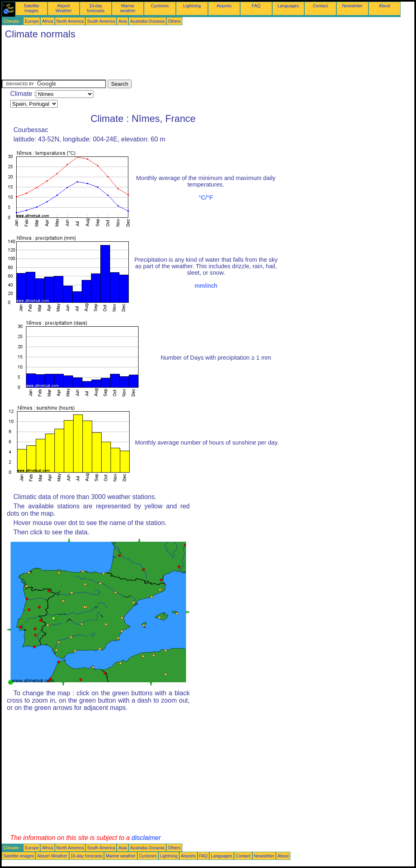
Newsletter (352, 6)
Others (174, 21)
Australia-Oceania (147, 21)
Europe (32, 21)
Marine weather (128, 8)
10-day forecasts (96, 8)
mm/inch (206, 286)
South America (101, 21)
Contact (320, 6)
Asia (122, 21)
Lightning (192, 6)
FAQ (256, 6)
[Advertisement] (149, 61)
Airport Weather (63, 8)
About (385, 6)
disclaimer (146, 838)
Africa (47, 21)
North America (70, 21)
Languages (288, 6)
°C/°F (206, 197)
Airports (224, 6)
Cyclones (160, 6)
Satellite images (32, 8)
